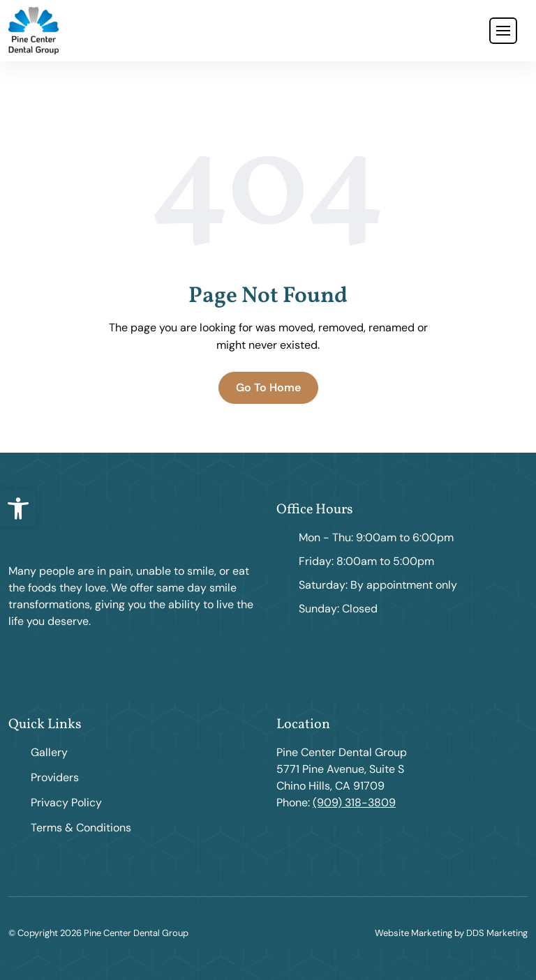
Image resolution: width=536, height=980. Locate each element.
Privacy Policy (66, 802)
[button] (18, 508)
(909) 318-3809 (354, 802)
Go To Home (268, 387)
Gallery (49, 752)
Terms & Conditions (81, 828)
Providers (55, 777)
